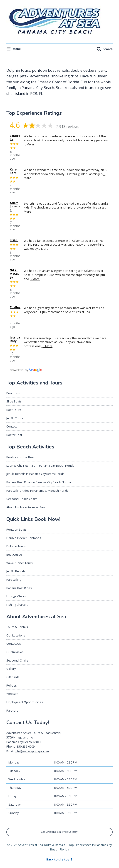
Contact (11, 426)
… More (29, 144)
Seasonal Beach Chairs (22, 499)
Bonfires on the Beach (21, 457)
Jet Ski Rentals (16, 571)
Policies (12, 685)
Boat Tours (14, 410)
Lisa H (14, 240)
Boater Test (14, 435)
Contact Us (14, 644)
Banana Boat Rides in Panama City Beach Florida (39, 482)
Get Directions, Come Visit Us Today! (59, 832)
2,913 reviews (68, 127)
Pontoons (13, 393)
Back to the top (58, 859)
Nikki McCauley (15, 274)
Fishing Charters (17, 605)
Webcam (12, 694)
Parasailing (14, 580)
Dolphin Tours (16, 546)
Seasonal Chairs (17, 660)
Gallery (11, 669)
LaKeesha (15, 137)
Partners (12, 710)
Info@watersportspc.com (32, 751)
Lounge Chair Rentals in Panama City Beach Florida (40, 466)
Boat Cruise (14, 555)
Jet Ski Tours (15, 418)
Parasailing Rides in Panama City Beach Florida (37, 491)
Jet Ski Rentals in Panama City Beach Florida (35, 474)
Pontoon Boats (16, 529)
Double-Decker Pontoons (24, 538)
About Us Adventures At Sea (26, 507)
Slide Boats (14, 401)
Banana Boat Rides (19, 588)
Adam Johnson (15, 206)
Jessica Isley (15, 339)
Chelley (15, 307)
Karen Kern (14, 171)
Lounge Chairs (16, 596)
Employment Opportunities (25, 702)
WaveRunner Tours (20, 563)
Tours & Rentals (17, 627)
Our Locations (16, 635)
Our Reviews (15, 652)
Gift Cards (13, 677)
